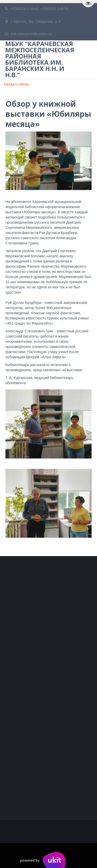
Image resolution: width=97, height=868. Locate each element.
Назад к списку (16, 84)
